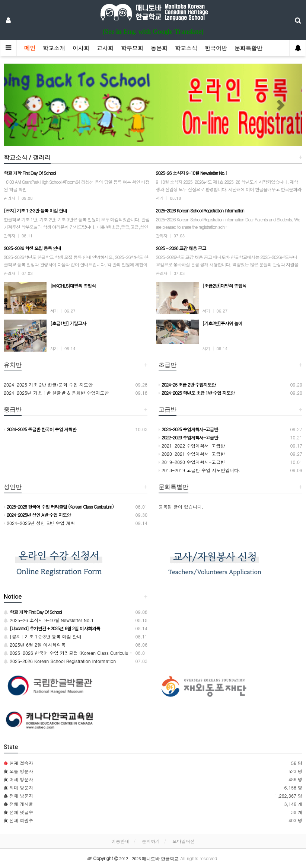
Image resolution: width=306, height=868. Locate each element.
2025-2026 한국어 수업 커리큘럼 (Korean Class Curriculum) (69, 653)
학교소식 (186, 48)
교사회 (105, 48)
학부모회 (132, 48)
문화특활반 (248, 48)
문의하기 (151, 841)
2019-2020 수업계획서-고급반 (192, 462)
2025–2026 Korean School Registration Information (60, 661)
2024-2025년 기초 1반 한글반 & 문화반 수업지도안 (56, 393)
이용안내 (120, 841)
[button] (26, 105)
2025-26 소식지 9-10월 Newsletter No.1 (49, 620)
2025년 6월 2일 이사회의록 (35, 645)
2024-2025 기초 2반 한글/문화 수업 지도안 (48, 385)
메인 (30, 48)
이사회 (81, 48)
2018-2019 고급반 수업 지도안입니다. (200, 470)
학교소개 (54, 48)
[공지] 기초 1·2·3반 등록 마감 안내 (43, 636)
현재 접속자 (21, 763)
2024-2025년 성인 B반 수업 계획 (39, 523)
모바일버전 (184, 841)
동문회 (159, 48)
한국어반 (216, 48)
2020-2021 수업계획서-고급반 (192, 454)
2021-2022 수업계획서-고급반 (192, 446)
